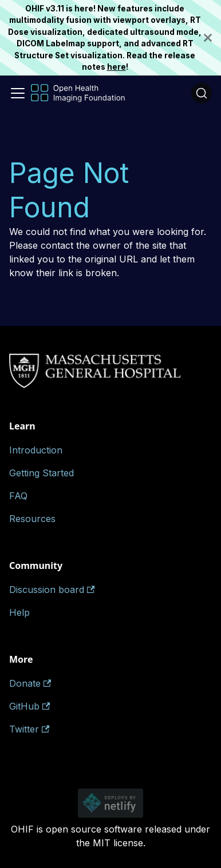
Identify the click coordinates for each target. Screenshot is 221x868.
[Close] (212, 38)
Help (19, 612)
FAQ (18, 496)
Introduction (36, 450)
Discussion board (52, 590)
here (117, 67)
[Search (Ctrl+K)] (202, 93)
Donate (30, 683)
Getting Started (42, 473)
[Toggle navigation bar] (18, 93)
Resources (32, 519)
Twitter (29, 729)
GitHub (29, 706)
